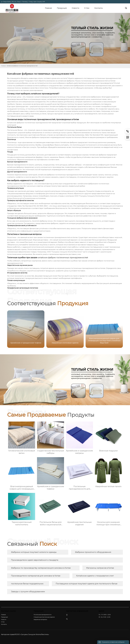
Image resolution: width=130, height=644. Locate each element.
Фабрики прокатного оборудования (93, 552)
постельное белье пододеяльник (27, 584)
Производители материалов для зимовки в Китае (36, 576)
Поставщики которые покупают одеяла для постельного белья (87, 584)
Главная (3, 66)
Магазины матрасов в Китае (100, 568)
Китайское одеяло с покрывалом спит (95, 576)
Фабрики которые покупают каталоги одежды (34, 552)
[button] (119, 329)
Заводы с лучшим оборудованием (28, 592)
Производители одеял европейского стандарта (35, 560)
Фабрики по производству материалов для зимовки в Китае (41, 568)
